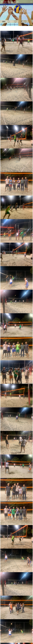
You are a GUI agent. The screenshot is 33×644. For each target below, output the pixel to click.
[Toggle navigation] (31, 2)
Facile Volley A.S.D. (10, 2)
